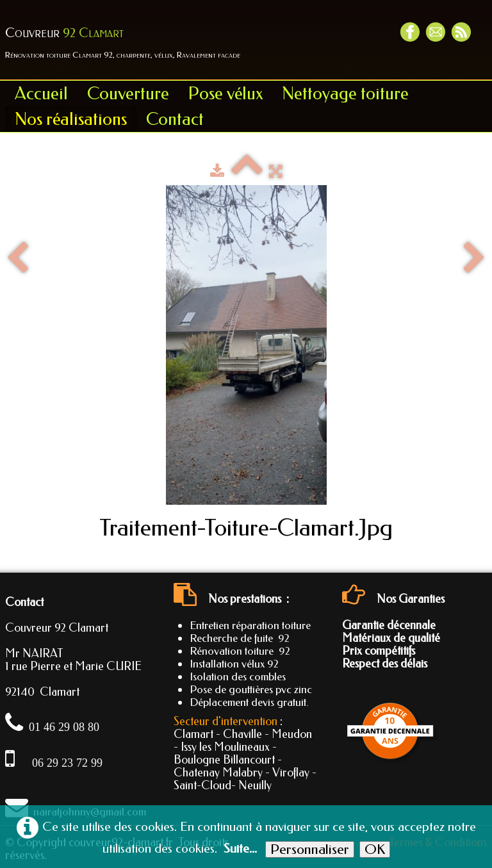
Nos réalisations (71, 119)
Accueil (41, 94)
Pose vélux (225, 94)
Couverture (128, 94)
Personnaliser (310, 849)
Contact (175, 119)
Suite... (240, 848)
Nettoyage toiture (345, 94)
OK (375, 849)
